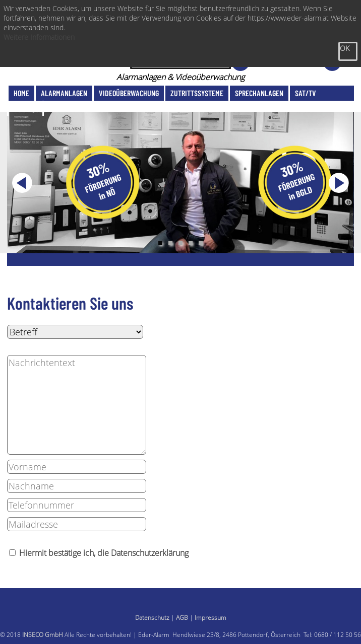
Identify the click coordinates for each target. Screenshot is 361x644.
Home (21, 93)
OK (345, 48)
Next (339, 183)
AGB (182, 618)
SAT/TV (306, 93)
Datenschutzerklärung (150, 553)
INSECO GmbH (43, 635)
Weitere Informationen (39, 37)
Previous (22, 183)
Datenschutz (152, 618)
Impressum (210, 618)
